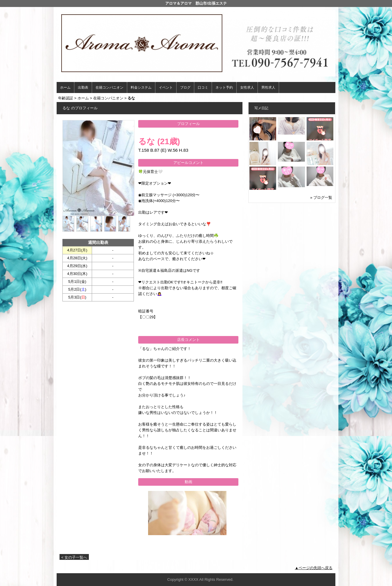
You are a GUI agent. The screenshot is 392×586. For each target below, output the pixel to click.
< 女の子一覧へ (74, 557)
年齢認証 (66, 98)
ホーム (65, 87)
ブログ (185, 87)
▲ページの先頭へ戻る (314, 568)
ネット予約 (224, 87)
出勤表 (83, 87)
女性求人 (247, 87)
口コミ (203, 87)
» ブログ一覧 (321, 198)
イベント (166, 87)
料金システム (141, 87)
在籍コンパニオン (109, 87)
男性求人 (268, 87)
